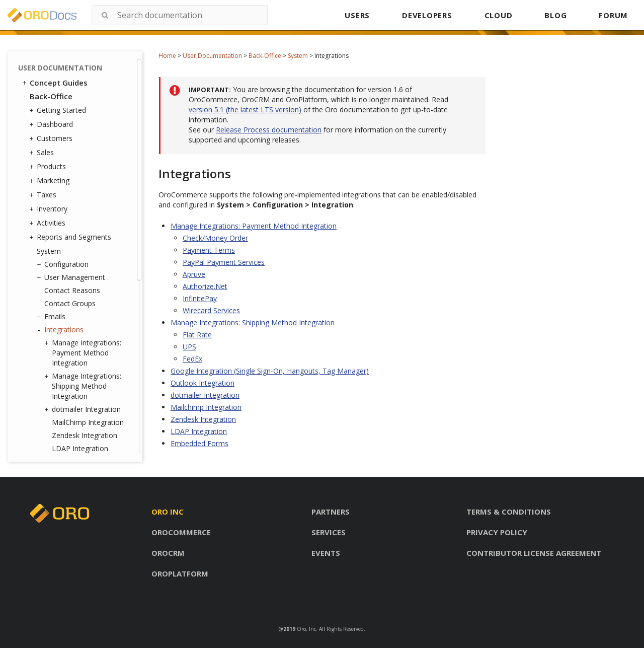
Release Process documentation (269, 130)
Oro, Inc (306, 629)
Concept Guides (54, 83)
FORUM (613, 15)
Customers (52, 138)
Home (167, 56)
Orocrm (168, 553)
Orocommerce (181, 532)
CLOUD (499, 15)
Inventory (50, 209)
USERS (357, 15)
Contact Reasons (72, 290)
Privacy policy (497, 532)
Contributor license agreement (534, 553)
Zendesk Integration (85, 435)
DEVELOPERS (427, 15)
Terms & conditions (509, 512)
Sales (43, 153)
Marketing (51, 181)
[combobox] (180, 15)
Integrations (61, 330)
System (298, 56)
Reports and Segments (71, 237)
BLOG (555, 15)
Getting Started (59, 110)
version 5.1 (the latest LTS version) (246, 110)
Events (326, 553)
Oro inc (168, 512)
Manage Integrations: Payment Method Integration (84, 353)
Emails (52, 317)
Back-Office (265, 56)
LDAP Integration (80, 448)
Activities (49, 223)
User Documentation (212, 56)
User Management (72, 277)
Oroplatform (180, 573)
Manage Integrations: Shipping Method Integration (84, 386)
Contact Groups (70, 303)
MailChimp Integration (88, 422)
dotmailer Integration (84, 409)
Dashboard (52, 124)
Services (329, 532)
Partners (331, 512)
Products (49, 167)
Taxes (44, 195)
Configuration (64, 264)
